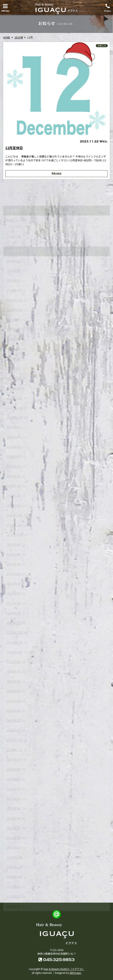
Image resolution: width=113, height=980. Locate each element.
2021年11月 (14, 750)
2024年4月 (14, 476)
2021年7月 (14, 789)
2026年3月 (14, 271)
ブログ (11, 236)
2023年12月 (14, 515)
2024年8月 (14, 437)
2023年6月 (14, 574)
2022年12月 (14, 633)
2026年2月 (14, 281)
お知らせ (102, 46)
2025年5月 (14, 359)
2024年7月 (14, 447)
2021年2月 (14, 838)
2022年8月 (14, 662)
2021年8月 (14, 779)
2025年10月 (14, 310)
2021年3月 (14, 828)
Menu (5, 7)
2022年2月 (14, 720)
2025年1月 (14, 388)
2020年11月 (14, 867)
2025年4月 (14, 369)
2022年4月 (14, 701)
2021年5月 (14, 808)
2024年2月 (14, 496)
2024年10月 (14, 417)
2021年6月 (14, 799)
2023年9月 (14, 545)
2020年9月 (14, 887)
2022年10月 (14, 652)
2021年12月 (14, 740)
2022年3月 (14, 711)
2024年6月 (14, 457)
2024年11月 (14, 408)
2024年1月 (14, 505)
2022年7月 (14, 672)
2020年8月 (14, 896)
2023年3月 (14, 603)
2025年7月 (14, 339)
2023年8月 (14, 554)
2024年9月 (14, 427)
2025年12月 (14, 300)
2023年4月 (14, 593)
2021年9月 (14, 769)
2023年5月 (14, 584)
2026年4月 (14, 261)
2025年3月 (14, 378)
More (57, 174)
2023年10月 (14, 535)
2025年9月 (14, 320)
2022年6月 (14, 681)
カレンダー (16, 226)
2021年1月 (14, 848)
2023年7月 (14, 564)
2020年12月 (14, 857)
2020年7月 (14, 906)
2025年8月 (14, 329)
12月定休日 (14, 148)
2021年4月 (14, 818)
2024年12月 (14, 398)
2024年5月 (14, 466)
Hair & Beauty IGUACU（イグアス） (64, 969)
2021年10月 (14, 760)
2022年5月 (14, 691)
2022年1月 (14, 730)
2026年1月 (14, 290)
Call (108, 7)
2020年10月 (14, 877)
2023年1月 (14, 623)
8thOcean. (76, 973)
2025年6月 (14, 349)
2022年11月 (14, 642)
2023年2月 (14, 613)
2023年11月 (14, 525)
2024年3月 (14, 486)
